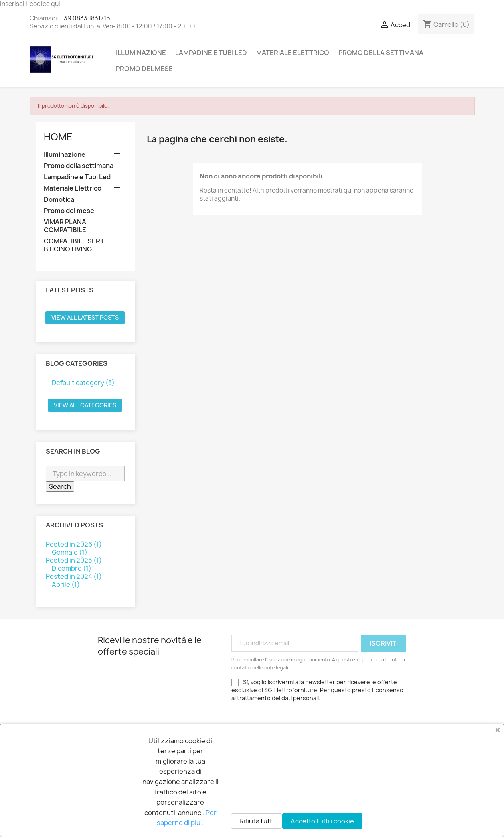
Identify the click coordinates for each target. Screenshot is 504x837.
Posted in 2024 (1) (74, 576)
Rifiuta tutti (257, 821)
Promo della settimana (381, 53)
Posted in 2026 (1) (74, 544)
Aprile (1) (66, 584)
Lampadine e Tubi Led (211, 53)
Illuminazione (141, 53)
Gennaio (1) (70, 552)
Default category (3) (83, 383)
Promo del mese (144, 69)
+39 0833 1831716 (85, 18)
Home (58, 137)
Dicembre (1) (72, 568)
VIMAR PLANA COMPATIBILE (65, 226)
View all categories (85, 405)
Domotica (59, 200)
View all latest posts (85, 317)
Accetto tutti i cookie (322, 821)
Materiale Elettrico (293, 53)
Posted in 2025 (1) (74, 560)
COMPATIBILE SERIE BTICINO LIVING (75, 245)
